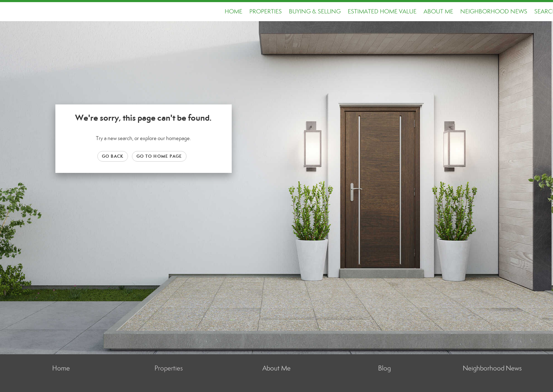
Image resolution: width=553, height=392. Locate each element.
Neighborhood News (494, 11)
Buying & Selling (315, 11)
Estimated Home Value (382, 11)
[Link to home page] (9, 12)
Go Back (113, 156)
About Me (438, 11)
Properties (266, 11)
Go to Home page (159, 156)
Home (233, 11)
